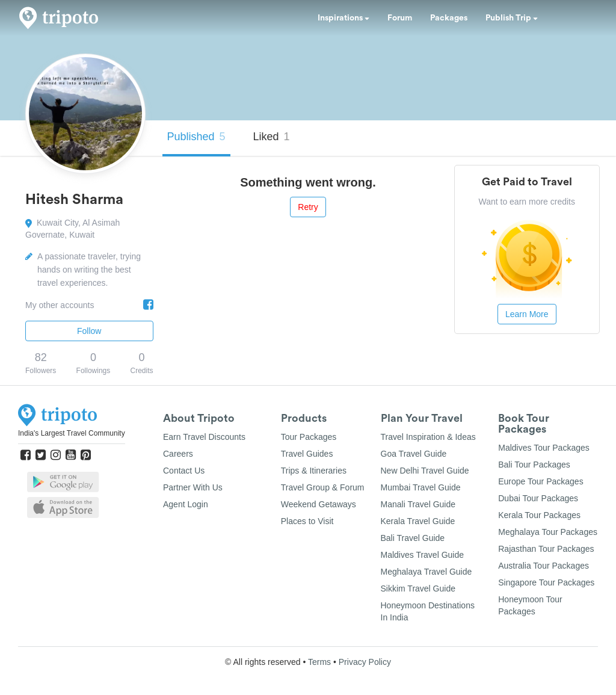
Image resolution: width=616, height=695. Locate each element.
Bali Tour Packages (534, 465)
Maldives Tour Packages (544, 448)
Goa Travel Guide (414, 454)
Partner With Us (193, 487)
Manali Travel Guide (418, 504)
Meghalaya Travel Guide (427, 572)
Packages (449, 18)
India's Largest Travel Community (72, 433)
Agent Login (186, 504)
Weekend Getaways (319, 504)
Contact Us (184, 471)
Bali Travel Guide (413, 538)
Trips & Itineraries (314, 471)
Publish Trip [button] (512, 18)
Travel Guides (307, 454)
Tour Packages (309, 437)
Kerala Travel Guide (418, 521)
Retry (308, 207)
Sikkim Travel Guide (418, 588)
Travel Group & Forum (323, 487)
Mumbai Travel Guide (421, 487)
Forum (400, 18)
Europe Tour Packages (541, 481)
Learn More (527, 314)
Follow (89, 331)
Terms (319, 662)
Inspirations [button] (343, 18)
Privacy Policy (365, 662)
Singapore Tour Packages (546, 582)
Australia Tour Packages (544, 566)
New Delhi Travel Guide (425, 471)
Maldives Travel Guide (423, 555)
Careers (178, 454)
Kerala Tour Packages (539, 515)
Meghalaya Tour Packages (548, 532)
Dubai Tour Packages (538, 498)
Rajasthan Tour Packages (546, 549)
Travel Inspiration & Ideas (428, 437)
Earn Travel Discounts (204, 437)
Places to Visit (307, 521)
